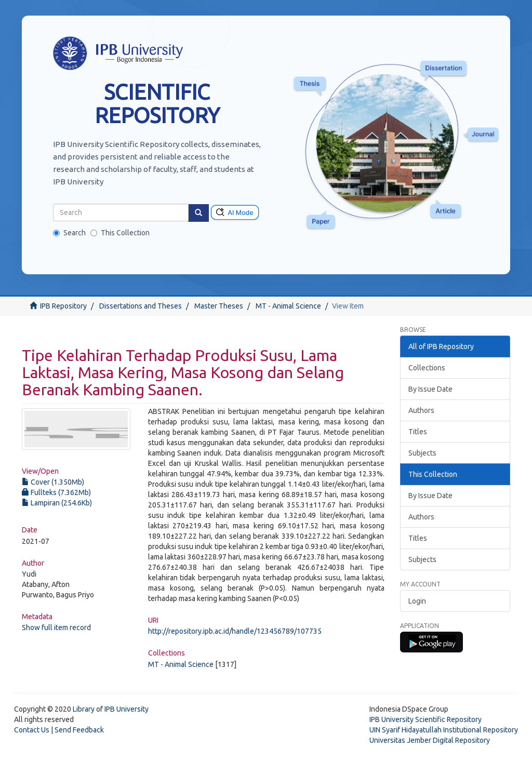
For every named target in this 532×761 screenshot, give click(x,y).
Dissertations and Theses (141, 306)
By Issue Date (430, 389)
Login (417, 601)
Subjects (422, 453)
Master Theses (219, 306)
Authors (421, 410)
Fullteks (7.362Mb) (56, 492)
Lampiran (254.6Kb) (57, 503)
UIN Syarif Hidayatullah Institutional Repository (444, 730)
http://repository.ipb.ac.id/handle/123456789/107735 (235, 631)
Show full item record (56, 628)
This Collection (120, 233)
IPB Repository (63, 306)
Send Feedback (79, 730)
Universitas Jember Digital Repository (430, 740)
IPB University (127, 709)
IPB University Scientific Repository (425, 719)
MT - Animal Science (288, 306)
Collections (427, 368)
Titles (418, 432)
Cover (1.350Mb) (53, 482)
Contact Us (32, 730)
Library (84, 709)
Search (69, 233)
